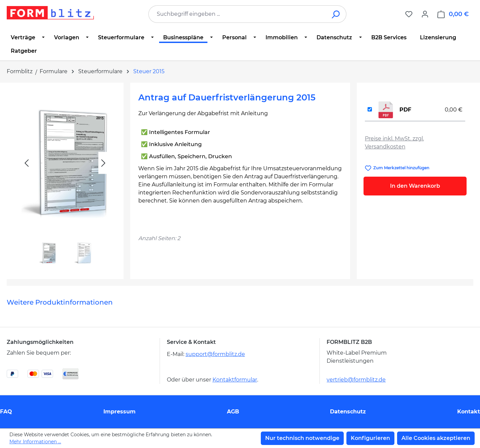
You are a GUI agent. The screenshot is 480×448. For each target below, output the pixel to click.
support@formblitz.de (215, 354)
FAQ (6, 412)
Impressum (119, 412)
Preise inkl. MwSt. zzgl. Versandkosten (394, 143)
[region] (65, 178)
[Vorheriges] (27, 163)
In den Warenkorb (415, 186)
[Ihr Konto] (425, 14)
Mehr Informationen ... (35, 442)
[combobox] (237, 14)
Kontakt (469, 412)
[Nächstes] (103, 163)
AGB (233, 412)
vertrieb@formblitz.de (356, 380)
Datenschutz (348, 412)
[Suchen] (336, 14)
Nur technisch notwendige (302, 438)
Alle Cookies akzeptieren (436, 438)
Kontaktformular (235, 380)
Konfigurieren (370, 438)
